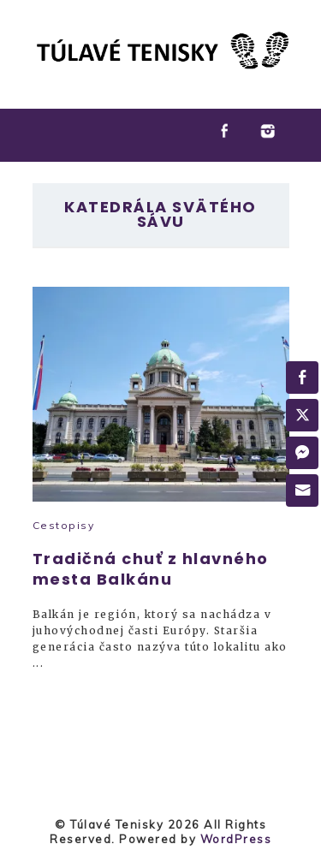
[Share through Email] (302, 490)
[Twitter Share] (302, 415)
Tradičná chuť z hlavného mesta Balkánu (151, 569)
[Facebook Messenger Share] (302, 453)
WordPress (236, 839)
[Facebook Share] (302, 378)
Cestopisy (64, 525)
